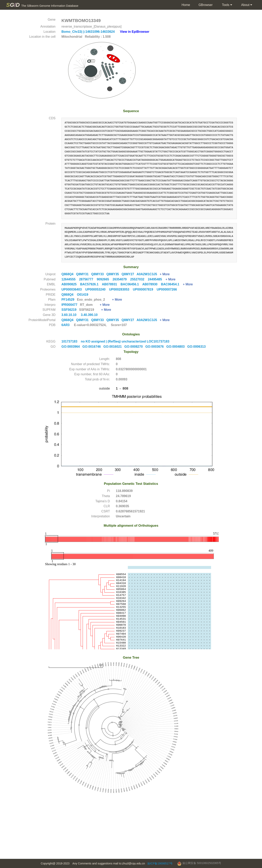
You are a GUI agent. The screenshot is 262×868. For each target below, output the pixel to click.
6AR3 (65, 325)
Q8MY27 (129, 274)
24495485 (157, 279)
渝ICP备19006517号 (160, 863)
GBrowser (206, 5)
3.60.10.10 (69, 315)
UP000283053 (121, 289)
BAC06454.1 (172, 284)
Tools (227, 5)
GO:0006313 (197, 347)
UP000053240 (97, 289)
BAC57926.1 (91, 284)
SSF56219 (69, 310)
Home (186, 5)
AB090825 (71, 284)
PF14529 (68, 300)
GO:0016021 (114, 347)
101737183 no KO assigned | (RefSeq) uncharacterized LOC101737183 (115, 341)
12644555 (70, 279)
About (246, 5)
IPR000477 (70, 305)
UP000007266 (168, 289)
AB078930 (152, 284)
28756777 (88, 279)
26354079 (121, 279)
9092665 (105, 279)
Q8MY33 (99, 274)
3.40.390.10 (90, 315)
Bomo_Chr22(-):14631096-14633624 (88, 32)
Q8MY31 (84, 274)
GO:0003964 (72, 347)
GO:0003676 (156, 347)
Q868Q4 (69, 274)
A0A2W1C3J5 (148, 274)
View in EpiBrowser (135, 32)
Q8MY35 (114, 274)
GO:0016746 (93, 347)
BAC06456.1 (131, 284)
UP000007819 (145, 289)
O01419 (84, 295)
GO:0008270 (135, 347)
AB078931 (111, 284)
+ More (165, 274)
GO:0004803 (177, 347)
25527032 (139, 279)
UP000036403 (73, 289)
